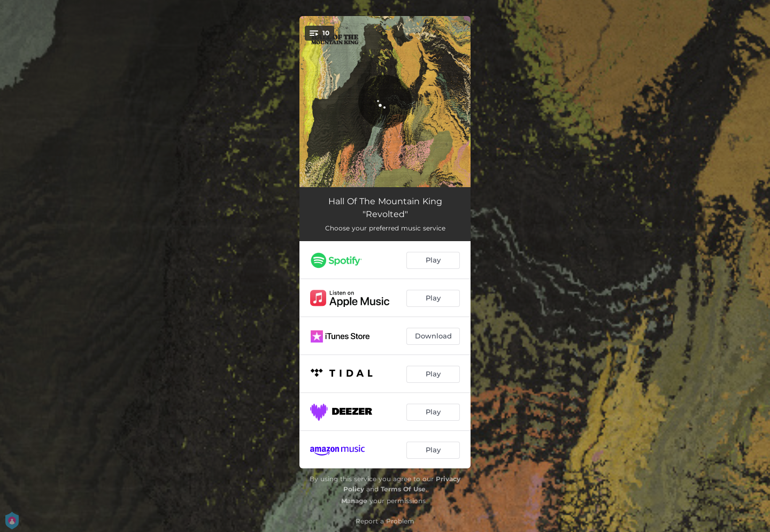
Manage (354, 501)
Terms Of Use (403, 489)
